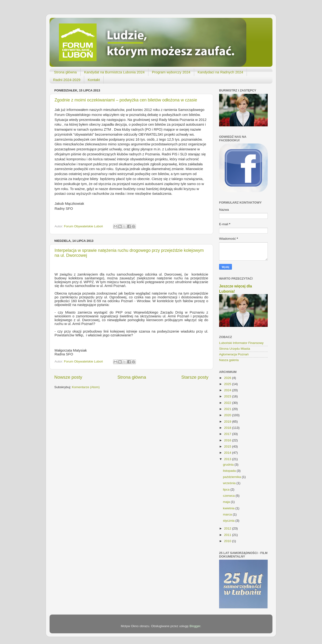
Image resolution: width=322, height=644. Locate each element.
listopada (230, 471)
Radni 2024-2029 (67, 80)
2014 (228, 453)
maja (227, 502)
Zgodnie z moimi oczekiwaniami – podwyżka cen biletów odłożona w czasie (126, 100)
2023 (228, 396)
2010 (228, 541)
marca (228, 514)
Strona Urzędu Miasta (235, 349)
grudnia (229, 465)
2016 (228, 440)
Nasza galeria (229, 360)
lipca (227, 489)
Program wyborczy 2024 (171, 72)
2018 (228, 428)
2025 (228, 384)
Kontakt (94, 80)
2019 (228, 422)
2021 (228, 409)
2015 (228, 446)
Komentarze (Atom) (86, 387)
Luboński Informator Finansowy (241, 343)
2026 (228, 378)
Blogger (195, 626)
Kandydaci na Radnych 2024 (221, 72)
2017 (228, 434)
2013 (228, 459)
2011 (228, 535)
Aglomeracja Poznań (234, 354)
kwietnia (229, 508)
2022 (228, 403)
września (230, 483)
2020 (228, 415)
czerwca (229, 496)
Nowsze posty (68, 377)
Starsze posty (195, 377)
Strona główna (65, 72)
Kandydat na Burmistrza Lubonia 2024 (114, 72)
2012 (228, 528)
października (232, 477)
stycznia (229, 521)
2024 (228, 390)
